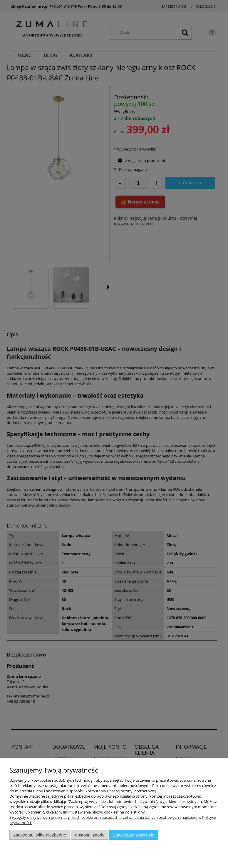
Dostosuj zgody (90, 835)
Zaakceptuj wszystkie (134, 835)
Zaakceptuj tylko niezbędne (40, 835)
